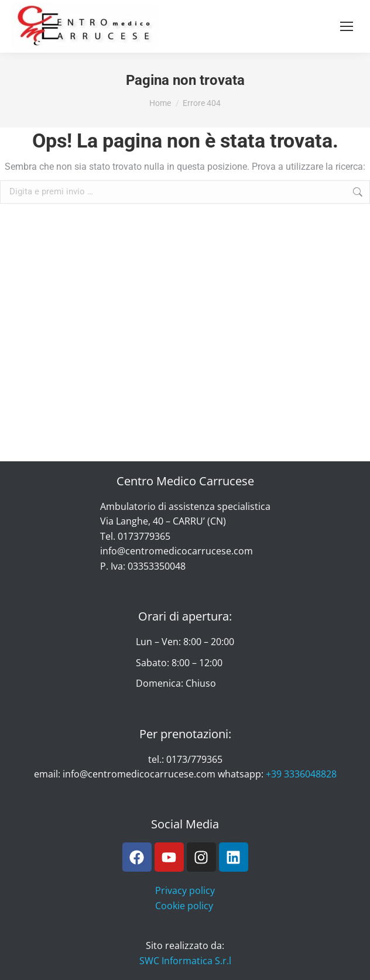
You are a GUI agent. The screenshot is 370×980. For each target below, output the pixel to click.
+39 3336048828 (301, 774)
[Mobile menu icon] (347, 26)
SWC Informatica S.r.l (185, 961)
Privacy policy (185, 890)
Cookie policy (184, 906)
